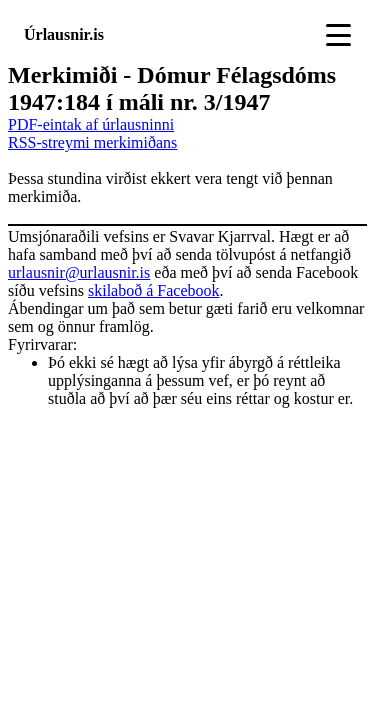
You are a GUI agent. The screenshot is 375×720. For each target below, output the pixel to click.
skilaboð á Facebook (154, 290)
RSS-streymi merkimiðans (92, 142)
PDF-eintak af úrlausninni (91, 124)
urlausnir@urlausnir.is (79, 272)
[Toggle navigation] (338, 35)
